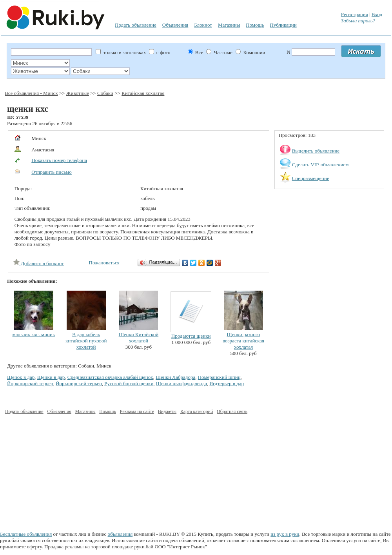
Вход (377, 14)
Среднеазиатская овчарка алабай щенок (110, 377)
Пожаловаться (104, 263)
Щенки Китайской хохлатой (139, 338)
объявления (120, 534)
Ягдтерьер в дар (227, 383)
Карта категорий (197, 411)
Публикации (283, 25)
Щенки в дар (51, 377)
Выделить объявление (316, 151)
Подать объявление (136, 25)
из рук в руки (285, 534)
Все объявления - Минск (31, 93)
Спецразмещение (311, 178)
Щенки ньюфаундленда (181, 383)
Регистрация (355, 14)
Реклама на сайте (137, 411)
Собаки (105, 93)
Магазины (229, 25)
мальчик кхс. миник (34, 334)
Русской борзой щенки (129, 383)
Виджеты (167, 411)
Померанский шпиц (219, 377)
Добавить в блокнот (39, 263)
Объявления (175, 25)
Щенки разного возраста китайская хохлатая (243, 341)
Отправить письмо (52, 172)
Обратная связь (232, 411)
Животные (78, 93)
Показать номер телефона (59, 160)
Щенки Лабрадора (175, 377)
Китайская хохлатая (143, 93)
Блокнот (203, 25)
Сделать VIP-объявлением (320, 165)
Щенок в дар (21, 377)
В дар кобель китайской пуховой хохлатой (86, 341)
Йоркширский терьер (30, 383)
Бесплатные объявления (26, 534)
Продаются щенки (191, 336)
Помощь (255, 25)
